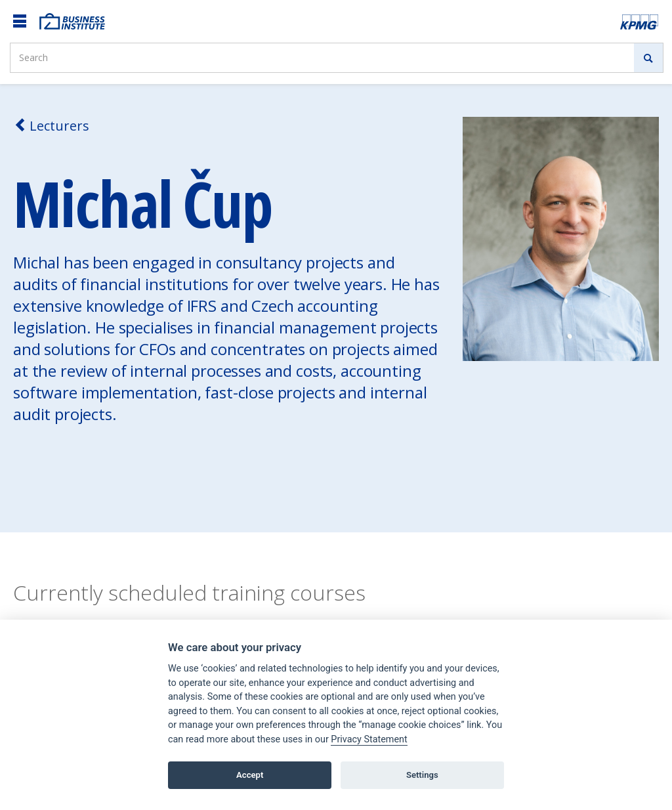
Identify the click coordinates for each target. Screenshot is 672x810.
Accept (250, 775)
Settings (422, 775)
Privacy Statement (369, 739)
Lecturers (51, 126)
